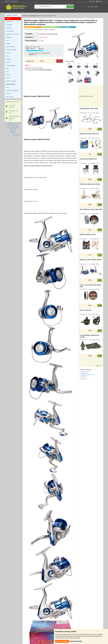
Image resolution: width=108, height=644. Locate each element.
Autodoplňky (9, 25)
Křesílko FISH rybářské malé (88, 159)
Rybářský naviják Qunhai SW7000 (90, 184)
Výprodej (8, 19)
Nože (7, 69)
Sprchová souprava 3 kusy (13, 127)
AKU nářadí (9, 22)
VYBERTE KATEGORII (12, 15)
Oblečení (8, 75)
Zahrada (8, 94)
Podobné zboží (84, 379)
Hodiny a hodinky (10, 47)
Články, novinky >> (17, 135)
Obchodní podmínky (86, 371)
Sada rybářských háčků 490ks (89, 108)
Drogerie (8, 44)
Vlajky (7, 87)
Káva (7, 56)
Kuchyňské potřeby (11, 65)
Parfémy (8, 78)
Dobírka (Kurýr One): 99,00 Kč (34, 68)
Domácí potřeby (10, 31)
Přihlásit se (99, 1)
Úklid (7, 72)
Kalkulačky (13, 132)
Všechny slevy (99, 366)
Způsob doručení (85, 376)
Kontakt (16, 1)
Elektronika (9, 37)
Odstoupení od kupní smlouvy (88, 374)
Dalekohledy (9, 28)
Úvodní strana (9, 1)
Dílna (7, 40)
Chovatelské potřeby (11, 50)
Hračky (8, 53)
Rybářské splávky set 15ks (88, 234)
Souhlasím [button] (59, 641)
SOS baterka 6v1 (13, 129)
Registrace (92, 1)
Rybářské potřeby (34, 16)
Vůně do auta (13, 131)
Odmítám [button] (66, 641)
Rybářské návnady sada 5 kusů (89, 134)
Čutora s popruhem (86, 310)
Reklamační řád (85, 373)
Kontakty (83, 377)
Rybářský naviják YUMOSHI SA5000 (91, 260)
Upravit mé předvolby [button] (76, 641)
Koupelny (8, 59)
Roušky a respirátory (11, 81)
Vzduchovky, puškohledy (12, 90)
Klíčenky (8, 62)
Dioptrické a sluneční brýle (12, 34)
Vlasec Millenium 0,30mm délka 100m (91, 209)
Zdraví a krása (9, 97)
